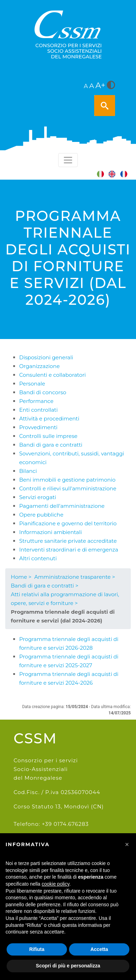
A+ (101, 85)
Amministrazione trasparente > (75, 577)
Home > (21, 577)
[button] (127, 844)
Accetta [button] (99, 949)
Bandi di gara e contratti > (45, 586)
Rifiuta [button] (37, 949)
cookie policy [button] (56, 884)
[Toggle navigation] (68, 160)
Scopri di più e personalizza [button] (68, 966)
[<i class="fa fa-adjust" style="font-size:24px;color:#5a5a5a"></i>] (111, 86)
